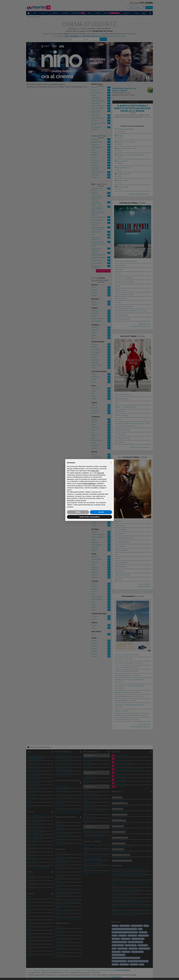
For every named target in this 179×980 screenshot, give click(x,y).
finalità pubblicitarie (89, 483)
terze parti (101, 473)
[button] (111, 463)
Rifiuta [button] (78, 512)
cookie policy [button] (95, 471)
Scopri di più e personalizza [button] (89, 517)
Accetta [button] (101, 512)
